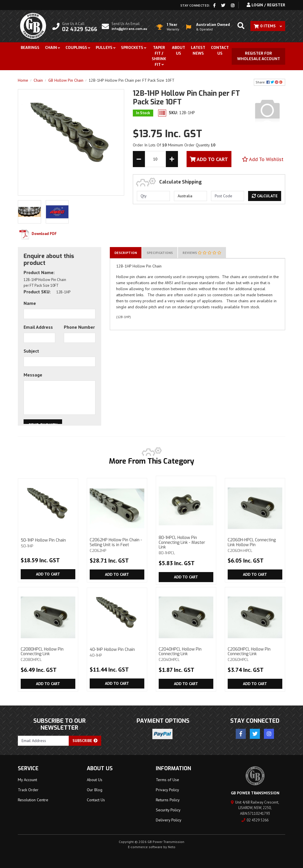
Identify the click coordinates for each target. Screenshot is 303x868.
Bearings (30, 48)
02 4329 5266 (255, 820)
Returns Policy (168, 800)
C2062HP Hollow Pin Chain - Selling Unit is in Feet (117, 545)
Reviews (202, 253)
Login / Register (266, 5)
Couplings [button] (76, 48)
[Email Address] (43, 741)
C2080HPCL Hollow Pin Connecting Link (48, 654)
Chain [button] (51, 48)
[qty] (153, 196)
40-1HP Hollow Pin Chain (117, 652)
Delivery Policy (169, 820)
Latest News (198, 50)
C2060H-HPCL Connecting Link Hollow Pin (255, 545)
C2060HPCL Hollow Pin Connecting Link (255, 654)
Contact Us (220, 50)
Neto (172, 847)
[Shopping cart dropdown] (268, 26)
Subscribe (85, 741)
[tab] (126, 253)
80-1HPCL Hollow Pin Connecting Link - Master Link (186, 545)
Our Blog (95, 790)
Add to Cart (48, 574)
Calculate (265, 196)
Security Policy (168, 810)
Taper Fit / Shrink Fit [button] (159, 56)
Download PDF (37, 234)
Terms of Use (167, 780)
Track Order (28, 790)
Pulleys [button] (104, 48)
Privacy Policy (167, 790)
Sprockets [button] (132, 48)
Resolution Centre (33, 800)
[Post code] (228, 196)
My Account (27, 780)
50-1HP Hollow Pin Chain (48, 543)
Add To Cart (209, 159)
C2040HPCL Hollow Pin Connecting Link (186, 654)
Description (126, 253)
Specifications (160, 253)
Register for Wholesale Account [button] (259, 56)
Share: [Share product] (270, 82)
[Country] (190, 196)
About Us (179, 50)
